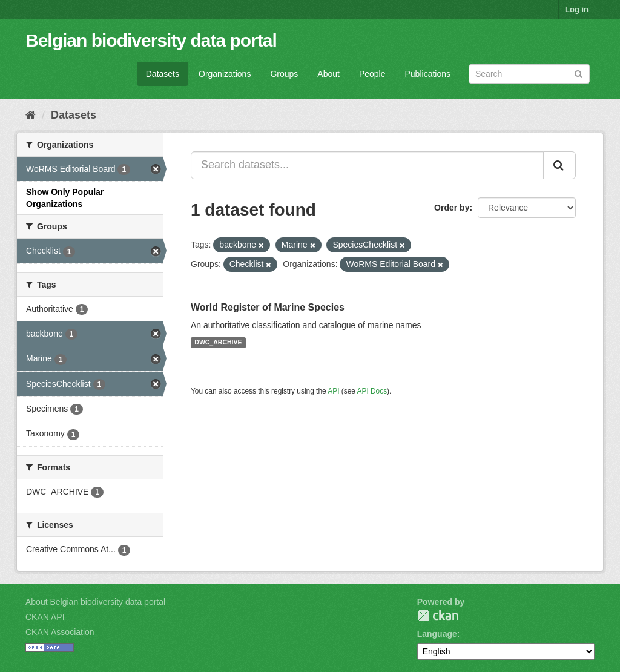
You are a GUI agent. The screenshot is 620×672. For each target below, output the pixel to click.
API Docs (372, 391)
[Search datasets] (529, 74)
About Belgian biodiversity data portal (95, 602)
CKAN (438, 615)
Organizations (225, 74)
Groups (284, 74)
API (333, 391)
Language (437, 634)
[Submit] (579, 73)
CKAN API (45, 617)
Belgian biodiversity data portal (151, 40)
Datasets (163, 74)
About (328, 74)
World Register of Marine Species (268, 307)
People (372, 74)
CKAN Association (60, 632)
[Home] (31, 115)
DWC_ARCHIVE (218, 343)
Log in (577, 9)
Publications (428, 74)
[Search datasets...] (367, 165)
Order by (452, 208)
